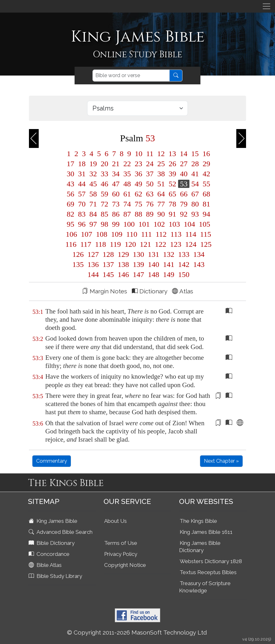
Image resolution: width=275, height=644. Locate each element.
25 (161, 164)
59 (104, 194)
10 (138, 154)
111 (146, 234)
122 (160, 244)
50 (150, 184)
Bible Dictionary (52, 543)
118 (101, 244)
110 (132, 234)
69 (70, 204)
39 (172, 174)
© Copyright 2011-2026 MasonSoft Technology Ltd (137, 632)
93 (195, 214)
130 (138, 254)
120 (130, 244)
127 (93, 254)
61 (127, 194)
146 (123, 274)
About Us (115, 521)
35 (127, 174)
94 (205, 214)
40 (184, 174)
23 (138, 164)
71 (93, 204)
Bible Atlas (46, 565)
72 (104, 204)
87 (127, 214)
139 (138, 264)
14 (184, 154)
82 (70, 214)
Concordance (50, 554)
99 (116, 224)
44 (82, 184)
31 (82, 174)
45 (93, 184)
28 (195, 164)
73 (116, 204)
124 (191, 244)
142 (184, 264)
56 (70, 194)
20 (104, 164)
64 (161, 194)
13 (172, 154)
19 (93, 164)
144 (93, 274)
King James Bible (54, 521)
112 (161, 234)
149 (169, 274)
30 (70, 174)
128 (108, 254)
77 (161, 204)
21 (116, 164)
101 (144, 224)
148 (154, 274)
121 (145, 244)
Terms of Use (121, 543)
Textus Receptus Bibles (208, 572)
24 (150, 164)
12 (161, 154)
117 (86, 244)
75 (138, 204)
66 (184, 194)
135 (78, 264)
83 (82, 214)
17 (70, 164)
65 (172, 194)
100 (129, 224)
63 (150, 194)
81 (205, 204)
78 (172, 204)
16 (205, 154)
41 (195, 174)
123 (176, 244)
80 (195, 204)
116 (71, 244)
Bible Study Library (56, 576)
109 (117, 234)
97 (93, 224)
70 (82, 204)
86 (116, 214)
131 (154, 254)
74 (127, 204)
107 (87, 234)
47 (116, 184)
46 (104, 184)
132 (169, 254)
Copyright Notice (125, 565)
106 (71, 234)
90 (161, 214)
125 (205, 244)
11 (150, 154)
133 (184, 254)
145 (108, 274)
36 (138, 174)
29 (205, 164)
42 (205, 174)
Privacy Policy (121, 554)
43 (70, 184)
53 (184, 184)
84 (93, 214)
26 (172, 164)
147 (138, 274)
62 (138, 194)
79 (184, 204)
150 (183, 274)
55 (205, 184)
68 (205, 194)
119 (115, 244)
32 (93, 174)
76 (150, 204)
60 (116, 194)
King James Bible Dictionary (200, 547)
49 (138, 184)
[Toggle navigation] (267, 6)
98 (104, 224)
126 (78, 254)
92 (184, 214)
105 (204, 224)
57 (82, 194)
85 (104, 214)
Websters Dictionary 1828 (211, 561)
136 (93, 264)
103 (174, 224)
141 (169, 264)
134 (198, 254)
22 (127, 164)
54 (195, 184)
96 (82, 224)
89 (150, 214)
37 (150, 174)
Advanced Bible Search (61, 532)
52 (172, 184)
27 (184, 164)
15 (195, 154)
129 (123, 254)
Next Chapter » (221, 461)
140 (154, 264)
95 (70, 224)
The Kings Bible (198, 521)
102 (159, 224)
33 (104, 174)
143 (198, 264)
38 (161, 174)
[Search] (131, 76)
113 (176, 234)
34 (116, 174)
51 (161, 184)
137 (108, 264)
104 (189, 224)
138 (123, 264)
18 (82, 164)
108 (102, 234)
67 (195, 194)
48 (127, 184)
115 (205, 234)
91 (172, 214)
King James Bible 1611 (206, 532)
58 (93, 194)
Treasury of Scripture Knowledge (205, 587)
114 (191, 234)
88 (138, 214)
